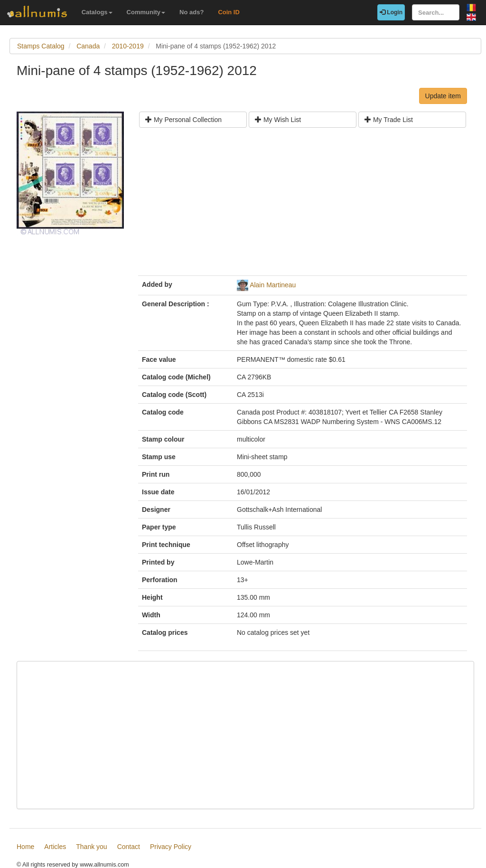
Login (391, 12)
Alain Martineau (273, 285)
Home (25, 847)
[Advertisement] (303, 205)
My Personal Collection (183, 120)
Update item (443, 96)
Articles (55, 847)
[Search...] (436, 12)
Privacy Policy (171, 847)
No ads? (192, 12)
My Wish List (278, 120)
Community (146, 12)
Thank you (91, 847)
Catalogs (97, 12)
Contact (129, 847)
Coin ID (229, 12)
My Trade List (389, 120)
